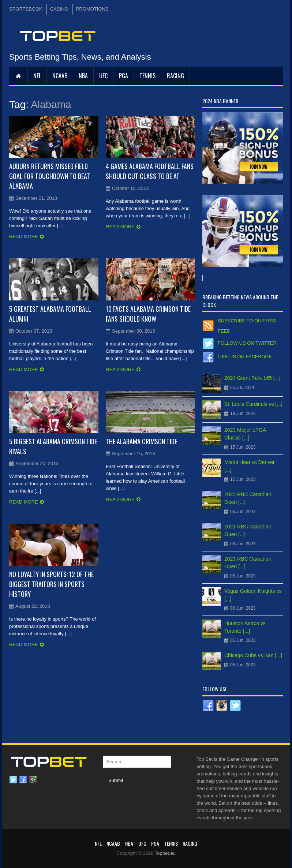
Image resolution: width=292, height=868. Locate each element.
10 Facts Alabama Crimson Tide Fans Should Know (148, 314)
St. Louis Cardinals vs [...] (253, 404)
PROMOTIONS (92, 9)
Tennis (147, 76)
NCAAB (60, 76)
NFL (37, 76)
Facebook (23, 780)
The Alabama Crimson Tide (141, 441)
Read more (24, 237)
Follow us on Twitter (247, 343)
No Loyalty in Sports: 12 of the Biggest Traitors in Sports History (51, 584)
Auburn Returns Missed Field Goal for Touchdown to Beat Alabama (50, 176)
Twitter (13, 780)
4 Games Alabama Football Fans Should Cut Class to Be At (150, 171)
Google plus (33, 780)
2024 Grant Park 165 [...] (252, 378)
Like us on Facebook (245, 357)
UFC (103, 76)
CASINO (59, 9)
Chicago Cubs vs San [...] (253, 655)
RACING (175, 76)
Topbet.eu (165, 853)
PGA (123, 76)
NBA (83, 76)
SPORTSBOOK (26, 9)
